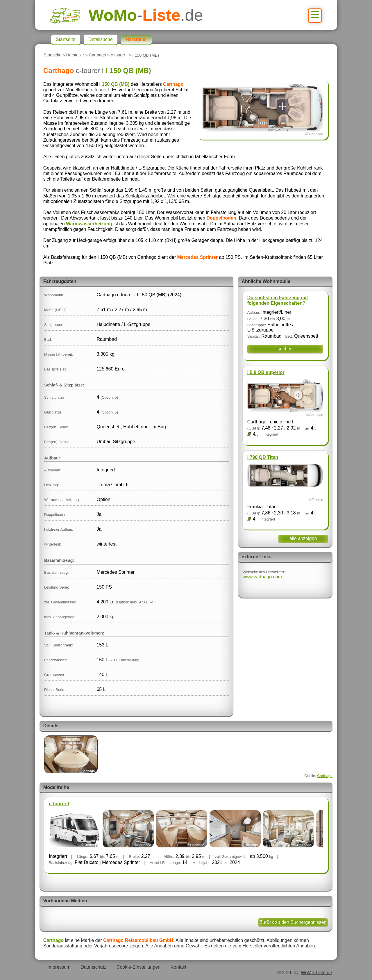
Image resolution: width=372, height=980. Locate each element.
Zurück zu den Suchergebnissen (293, 922)
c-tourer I (119, 55)
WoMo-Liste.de (316, 973)
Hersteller (75, 55)
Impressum (59, 967)
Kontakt (178, 967)
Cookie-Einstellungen (138, 967)
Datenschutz (93, 967)
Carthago (98, 55)
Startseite (52, 55)
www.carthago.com (262, 577)
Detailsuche (101, 39)
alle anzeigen (303, 538)
